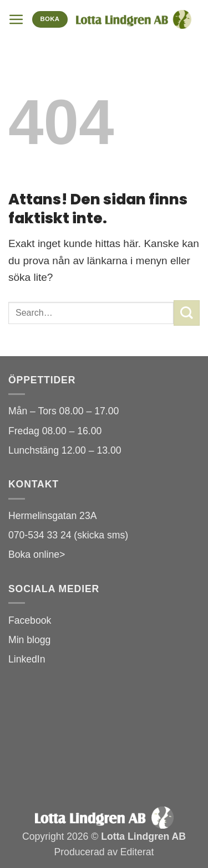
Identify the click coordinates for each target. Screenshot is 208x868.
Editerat (137, 852)
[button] (16, 20)
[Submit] (187, 313)
